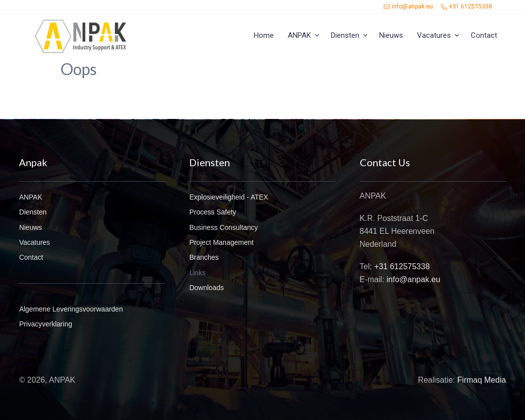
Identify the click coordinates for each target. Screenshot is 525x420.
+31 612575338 (467, 6)
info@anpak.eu (408, 6)
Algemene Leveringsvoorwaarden (71, 309)
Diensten (345, 35)
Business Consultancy (223, 227)
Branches (204, 257)
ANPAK (299, 35)
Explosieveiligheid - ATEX (228, 197)
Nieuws (391, 35)
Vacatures (434, 35)
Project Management (221, 242)
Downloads (206, 288)
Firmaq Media (482, 380)
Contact (484, 35)
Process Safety (212, 212)
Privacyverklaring (46, 324)
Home (264, 35)
